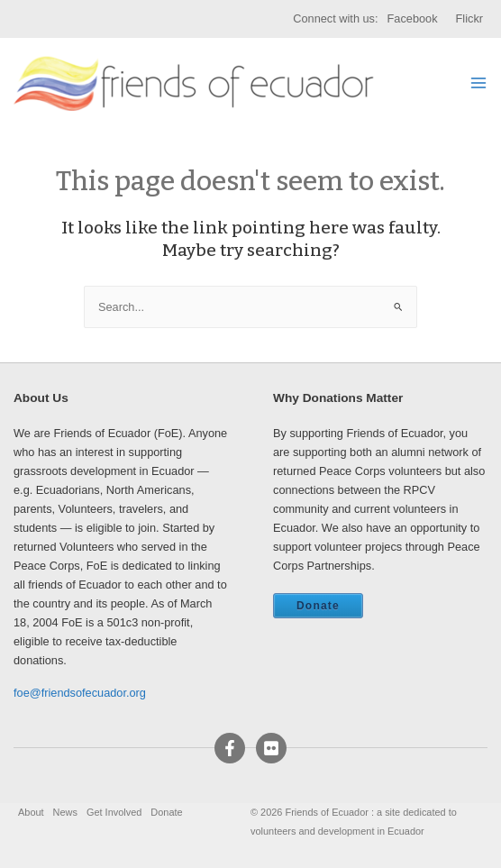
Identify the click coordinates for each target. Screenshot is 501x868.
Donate (318, 606)
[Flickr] (271, 748)
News (65, 812)
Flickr (469, 18)
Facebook (413, 18)
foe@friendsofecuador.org (80, 693)
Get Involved (114, 812)
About (31, 812)
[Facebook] (230, 748)
